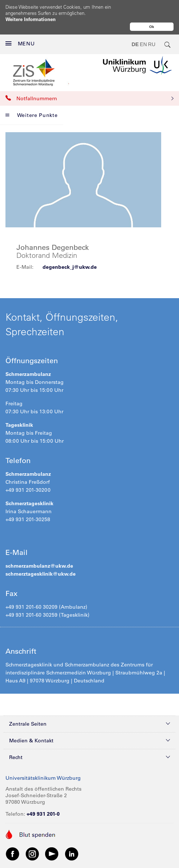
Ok (152, 27)
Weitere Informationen (31, 19)
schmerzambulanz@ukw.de (39, 551)
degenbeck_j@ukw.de (70, 252)
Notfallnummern (89, 83)
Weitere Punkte (32, 100)
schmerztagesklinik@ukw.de (41, 559)
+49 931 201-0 (43, 799)
